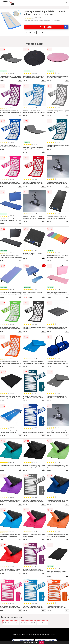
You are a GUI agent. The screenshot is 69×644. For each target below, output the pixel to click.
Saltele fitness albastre (11, 623)
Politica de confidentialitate (35, 635)
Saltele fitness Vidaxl (28, 623)
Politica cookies (50, 635)
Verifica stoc (54, 27)
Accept (42, 642)
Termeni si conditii (19, 635)
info (20, 81)
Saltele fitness (42, 623)
